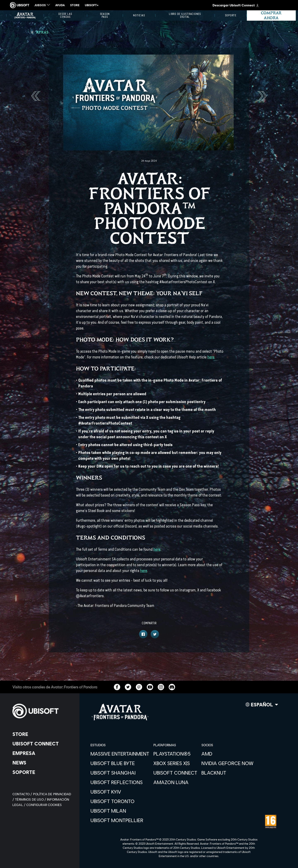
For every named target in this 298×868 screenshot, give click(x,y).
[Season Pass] (105, 16)
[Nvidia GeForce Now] (227, 763)
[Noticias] (139, 16)
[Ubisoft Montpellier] (120, 820)
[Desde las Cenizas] (65, 16)
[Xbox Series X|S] (175, 763)
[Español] (262, 706)
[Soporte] (231, 16)
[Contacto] (23, 794)
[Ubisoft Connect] (42, 744)
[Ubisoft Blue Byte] (120, 763)
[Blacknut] (227, 773)
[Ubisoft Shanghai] (120, 773)
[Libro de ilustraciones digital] (185, 16)
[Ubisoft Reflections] (120, 782)
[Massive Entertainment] (120, 754)
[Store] (42, 734)
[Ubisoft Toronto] (120, 801)
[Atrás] (40, 32)
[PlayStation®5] (175, 754)
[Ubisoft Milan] (120, 811)
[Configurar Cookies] (44, 805)
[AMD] (227, 754)
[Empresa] (42, 753)
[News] (42, 763)
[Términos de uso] (31, 799)
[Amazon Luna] (175, 782)
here (211, 357)
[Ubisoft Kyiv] (120, 792)
